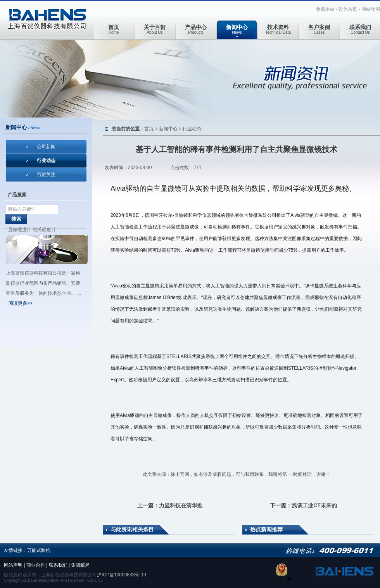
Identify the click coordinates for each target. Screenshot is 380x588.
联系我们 (58, 565)
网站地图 (371, 9)
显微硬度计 (20, 230)
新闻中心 (168, 129)
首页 (149, 129)
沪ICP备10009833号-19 (122, 575)
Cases (319, 29)
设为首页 (348, 9)
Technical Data (278, 29)
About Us (155, 29)
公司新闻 (46, 147)
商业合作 (36, 565)
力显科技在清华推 (181, 505)
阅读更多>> (21, 303)
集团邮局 (80, 565)
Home (114, 29)
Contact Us (360, 29)
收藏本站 (325, 9)
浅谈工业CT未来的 (314, 505)
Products (196, 29)
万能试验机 (39, 550)
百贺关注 (46, 175)
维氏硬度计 (44, 230)
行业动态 (46, 161)
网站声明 (13, 565)
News (237, 29)
